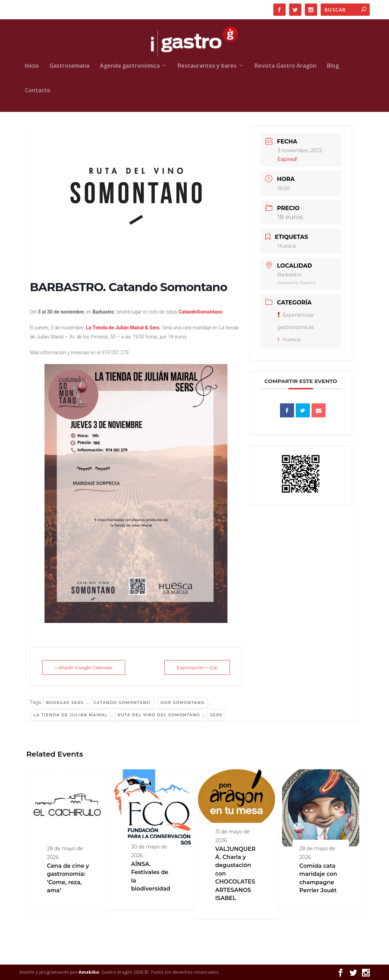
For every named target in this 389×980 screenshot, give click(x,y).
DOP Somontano (183, 703)
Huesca (289, 340)
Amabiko (89, 972)
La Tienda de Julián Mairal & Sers (122, 328)
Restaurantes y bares (207, 66)
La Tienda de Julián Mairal (71, 715)
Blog (333, 66)
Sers (216, 715)
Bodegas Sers (65, 703)
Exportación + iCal (197, 667)
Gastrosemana (69, 66)
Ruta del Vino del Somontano (159, 715)
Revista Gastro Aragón (285, 66)
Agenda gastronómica (130, 66)
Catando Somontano (122, 703)
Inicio (32, 66)
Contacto (38, 91)
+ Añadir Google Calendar (84, 667)
